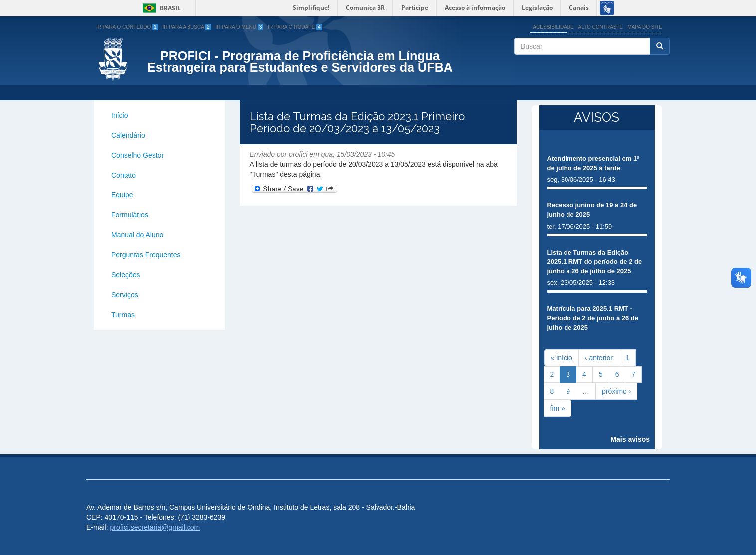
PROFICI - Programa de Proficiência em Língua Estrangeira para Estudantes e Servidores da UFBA (300, 62)
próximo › (616, 391)
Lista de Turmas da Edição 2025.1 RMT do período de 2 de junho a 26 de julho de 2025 (595, 262)
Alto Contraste (601, 27)
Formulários (130, 215)
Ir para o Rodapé (295, 27)
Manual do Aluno (137, 235)
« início (562, 358)
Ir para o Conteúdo (127, 27)
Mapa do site (645, 27)
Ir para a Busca (187, 27)
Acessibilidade (553, 27)
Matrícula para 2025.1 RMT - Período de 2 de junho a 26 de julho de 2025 (593, 318)
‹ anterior (599, 358)
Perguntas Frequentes (146, 255)
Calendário (128, 135)
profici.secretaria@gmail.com (155, 527)
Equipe (122, 195)
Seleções (126, 275)
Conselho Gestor (137, 155)
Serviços (125, 295)
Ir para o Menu (240, 27)
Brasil (160, 8)
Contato (123, 175)
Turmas (123, 315)
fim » (558, 408)
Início (119, 115)
